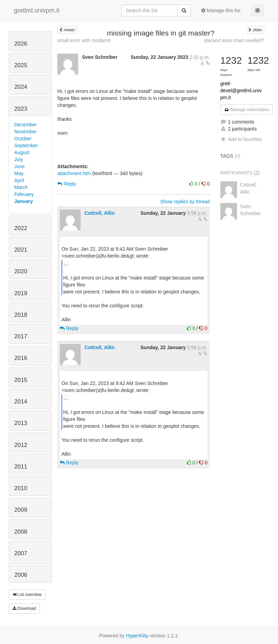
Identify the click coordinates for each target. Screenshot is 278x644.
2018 (21, 315)
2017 (21, 336)
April (19, 180)
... (66, 263)
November (26, 132)
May (19, 173)
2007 (21, 553)
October (23, 139)
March (21, 187)
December (26, 125)
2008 (21, 532)
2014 (21, 402)
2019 (21, 293)
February (24, 194)
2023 (21, 109)
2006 (21, 575)
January (24, 201)
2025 (21, 65)
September (26, 146)
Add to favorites (241, 139)
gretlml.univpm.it (37, 10)
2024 (21, 87)
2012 (21, 445)
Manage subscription (247, 110)
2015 (21, 380)
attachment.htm (74, 173)
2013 (21, 423)
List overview (27, 595)
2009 (21, 510)
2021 (21, 250)
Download (24, 608)
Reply (67, 184)
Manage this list (221, 10)
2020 (21, 271)
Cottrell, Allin (100, 213)
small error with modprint (84, 40)
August (22, 152)
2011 (21, 467)
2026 (21, 44)
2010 (21, 488)
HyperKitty (137, 636)
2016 (21, 358)
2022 (21, 228)
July (19, 159)
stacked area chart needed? (234, 40)
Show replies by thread (185, 202)
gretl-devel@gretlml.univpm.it (241, 91)
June (19, 166)
